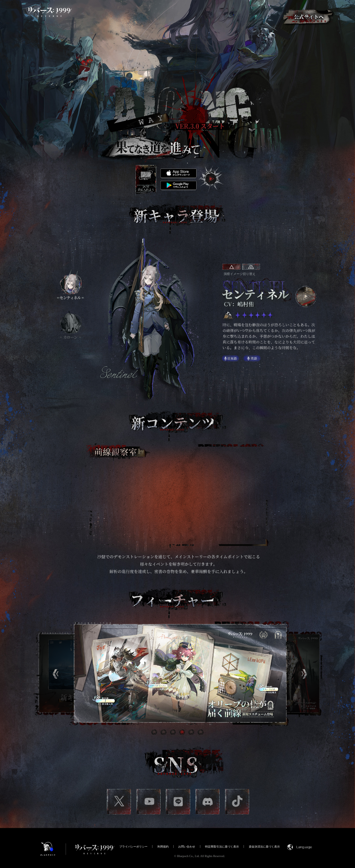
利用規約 (163, 847)
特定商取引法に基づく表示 (222, 847)
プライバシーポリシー (133, 847)
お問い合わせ (187, 847)
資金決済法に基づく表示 (264, 847)
